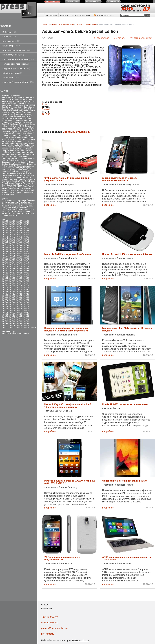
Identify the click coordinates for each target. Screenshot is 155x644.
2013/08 (26, 244)
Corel (20, 111)
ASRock (21, 103)
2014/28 (12, 276)
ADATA (14, 97)
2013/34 (5, 257)
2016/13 (19, 314)
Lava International (8, 134)
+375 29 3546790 (50, 623)
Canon (26, 107)
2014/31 (5, 278)
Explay (11, 117)
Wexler (33, 181)
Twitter (4, 177)
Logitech (27, 136)
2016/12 (12, 314)
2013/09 (5, 246)
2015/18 (26, 293)
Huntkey (5, 193)
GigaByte (29, 122)
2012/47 (19, 240)
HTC (22, 126)
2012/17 (5, 227)
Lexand (29, 134)
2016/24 (12, 318)
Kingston (14, 132)
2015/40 (12, 305)
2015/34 (26, 301)
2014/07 (12, 267)
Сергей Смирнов (28, 214)
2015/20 (12, 295)
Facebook (18, 117)
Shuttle (31, 166)
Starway (25, 170)
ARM (16, 103)
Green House (24, 124)
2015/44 (12, 307)
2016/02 (26, 308)
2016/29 (12, 320)
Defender (19, 113)
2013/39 (12, 259)
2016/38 (19, 324)
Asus (27, 103)
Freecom (21, 118)
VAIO (23, 177)
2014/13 (26, 268)
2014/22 (26, 272)
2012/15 (19, 225)
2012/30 (12, 232)
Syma (28, 172)
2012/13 (5, 225)
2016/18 (12, 316)
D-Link (4, 113)
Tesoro (13, 194)
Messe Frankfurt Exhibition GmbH (14, 139)
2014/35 (5, 280)
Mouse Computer (29, 143)
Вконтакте (12, 189)
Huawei (27, 126)
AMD (10, 101)
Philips (4, 157)
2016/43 (26, 325)
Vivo (3, 181)
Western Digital (24, 181)
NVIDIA (16, 149)
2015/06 (26, 288)
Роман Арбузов (18, 211)
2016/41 (12, 325)
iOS (29, 128)
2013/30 (5, 255)
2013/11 (19, 246)
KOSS (20, 132)
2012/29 (5, 232)
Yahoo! (22, 185)
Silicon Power (6, 168)
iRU (14, 130)
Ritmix (32, 162)
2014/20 (12, 272)
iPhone (4, 130)
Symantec (5, 174)
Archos (4, 103)
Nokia (28, 147)
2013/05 (5, 244)
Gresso (32, 124)
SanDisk (5, 166)
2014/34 (26, 278)
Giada (23, 122)
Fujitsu (4, 120)
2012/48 (26, 240)
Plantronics (18, 157)
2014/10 (5, 268)
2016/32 (5, 322)
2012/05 (5, 221)
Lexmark (5, 136)
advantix (26, 97)
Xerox (4, 185)
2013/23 (12, 251)
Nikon (15, 147)
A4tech (4, 97)
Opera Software (26, 151)
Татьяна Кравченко (9, 215)
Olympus (10, 151)
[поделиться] (101, 38)
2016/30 (19, 320)
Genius (12, 122)
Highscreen (6, 126)
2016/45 (12, 327)
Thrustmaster (7, 175)
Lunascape (6, 137)
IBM (33, 126)
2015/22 (26, 295)
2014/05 (26, 265)
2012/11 (19, 223)
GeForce (29, 120)
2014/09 (26, 267)
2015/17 (19, 293)
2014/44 (12, 284)
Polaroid (24, 158)
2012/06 (12, 221)
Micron (4, 141)
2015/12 (12, 291)
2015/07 (5, 289)
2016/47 (26, 327)
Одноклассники (27, 189)
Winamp (12, 183)
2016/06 (26, 310)
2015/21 (19, 295)
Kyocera (25, 132)
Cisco (4, 109)
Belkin (16, 105)
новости (64, 15)
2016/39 (26, 324)
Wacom (8, 181)
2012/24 (26, 229)
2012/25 (5, 231)
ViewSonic (31, 179)
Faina (4, 200)
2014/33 (19, 278)
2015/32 (12, 301)
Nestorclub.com (82, 640)
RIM (27, 162)
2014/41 (19, 282)
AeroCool (5, 100)
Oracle (9, 153)
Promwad (25, 160)
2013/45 (26, 261)
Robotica (5, 164)
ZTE (15, 187)
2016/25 (19, 318)
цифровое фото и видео (16, 68)
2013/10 (12, 246)
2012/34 (12, 234)
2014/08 (19, 267)
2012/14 (12, 225)
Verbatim (5, 179)
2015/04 (12, 288)
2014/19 (5, 272)
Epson (29, 115)
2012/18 (12, 227)
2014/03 (12, 265)
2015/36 (12, 303)
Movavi (4, 145)
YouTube (5, 187)
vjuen (15, 200)
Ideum (4, 128)
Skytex (28, 168)
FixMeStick (26, 117)
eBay (13, 115)
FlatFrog (5, 118)
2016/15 (5, 316)
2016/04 (12, 310)
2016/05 (19, 310)
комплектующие (13, 55)
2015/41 (19, 305)
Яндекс (11, 191)
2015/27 (5, 299)
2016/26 (26, 318)
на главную (52, 15)
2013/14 (12, 248)
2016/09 (19, 312)
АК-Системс (28, 187)
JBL (27, 130)
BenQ (21, 105)
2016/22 (26, 316)
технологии (11, 78)
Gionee (4, 124)
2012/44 (26, 238)
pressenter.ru (48, 634)
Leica (18, 134)
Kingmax (18, 193)
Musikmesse (28, 145)
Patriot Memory (23, 154)
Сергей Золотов (14, 214)
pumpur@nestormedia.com (55, 628)
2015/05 (19, 288)
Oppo (4, 153)
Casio (31, 107)
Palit (7, 154)
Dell (24, 113)
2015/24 (12, 297)
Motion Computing (8, 143)
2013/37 (26, 257)
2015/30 (26, 299)
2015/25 (19, 297)
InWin (19, 128)
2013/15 (19, 248)
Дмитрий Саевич (9, 206)
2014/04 (19, 265)
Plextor (25, 157)
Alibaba (23, 100)
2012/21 (5, 229)
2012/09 (5, 223)
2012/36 (26, 234)
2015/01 (19, 286)
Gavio (23, 120)
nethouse (9, 147)
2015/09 (19, 289)
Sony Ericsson (17, 170)
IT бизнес (10, 32)
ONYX (17, 151)
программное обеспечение (18, 59)
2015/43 (5, 307)
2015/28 (12, 299)
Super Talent (15, 172)
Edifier (18, 115)
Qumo (13, 162)
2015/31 (5, 301)
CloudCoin (23, 109)
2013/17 (5, 250)
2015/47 (5, 308)
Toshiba (15, 175)
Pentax (32, 154)
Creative (32, 111)
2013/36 (19, 257)
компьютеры (11, 46)
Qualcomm (6, 162)
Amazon (5, 101)
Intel (14, 128)
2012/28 (26, 231)
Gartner (18, 120)
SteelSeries (6, 172)
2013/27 (12, 253)
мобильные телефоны (86, 25)
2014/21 (19, 272)
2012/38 (12, 236)
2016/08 (12, 312)
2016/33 (12, 322)
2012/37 (5, 236)
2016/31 (26, 320)
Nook (11, 149)
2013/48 (19, 263)
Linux (21, 136)
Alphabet (30, 100)
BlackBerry (6, 107)
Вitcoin (4, 189)
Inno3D (11, 193)
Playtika (5, 191)
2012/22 (12, 229)
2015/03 (5, 288)
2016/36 (5, 324)
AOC (21, 101)
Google (16, 124)
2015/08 (12, 289)
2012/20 (26, 227)
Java (23, 130)
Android (16, 101)
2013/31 (12, 255)
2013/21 (5, 251)
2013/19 (19, 250)
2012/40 (26, 236)
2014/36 (12, 280)
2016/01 (19, 308)
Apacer (17, 191)
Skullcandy (16, 168)
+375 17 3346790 (50, 617)
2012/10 (12, 223)
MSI (21, 145)
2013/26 (5, 253)
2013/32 (19, 255)
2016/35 (26, 322)
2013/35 (12, 257)
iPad (33, 128)
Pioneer (10, 157)
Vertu (11, 179)
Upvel (19, 177)
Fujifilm (28, 118)
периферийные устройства (18, 82)
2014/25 (19, 274)
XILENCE (16, 185)
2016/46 (19, 327)
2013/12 (26, 246)
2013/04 (26, 242)
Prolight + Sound (15, 160)
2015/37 (19, 303)
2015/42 (26, 305)
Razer (18, 162)
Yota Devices (31, 185)
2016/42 (19, 325)
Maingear (25, 137)
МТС (18, 189)
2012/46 (12, 240)
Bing (26, 105)
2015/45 (19, 307)
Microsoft (11, 141)
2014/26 (26, 274)
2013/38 (5, 259)
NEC (3, 147)
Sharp (26, 166)
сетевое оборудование (16, 64)
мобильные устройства (17, 50)
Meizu (32, 137)
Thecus (31, 174)
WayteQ (14, 181)
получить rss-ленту (104, 15)
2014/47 (5, 286)
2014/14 (5, 271)
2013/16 (26, 248)
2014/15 (12, 271)
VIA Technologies (21, 179)
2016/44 (5, 327)
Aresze (23, 191)
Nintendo (22, 147)
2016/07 (5, 312)
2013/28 (19, 253)
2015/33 (19, 301)
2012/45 (5, 240)
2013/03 (19, 242)
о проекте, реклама (81, 15)
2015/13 (19, 291)
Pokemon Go (15, 158)
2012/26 (12, 231)
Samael (9, 200)
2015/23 (5, 297)
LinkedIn (15, 136)
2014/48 (12, 286)
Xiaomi (9, 185)
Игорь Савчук (12, 208)
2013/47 (12, 263)
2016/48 (33, 327)
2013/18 (12, 250)
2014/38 (26, 280)
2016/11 (5, 314)
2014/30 (26, 276)
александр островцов (10, 202)
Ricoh (23, 162)
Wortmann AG (28, 183)
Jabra (18, 130)
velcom (29, 177)
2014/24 (12, 274)
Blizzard (14, 107)
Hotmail (14, 126)
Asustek (5, 105)
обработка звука (12, 73)
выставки (6, 333)
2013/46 (5, 263)
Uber (9, 177)
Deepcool (11, 113)
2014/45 (19, 284)
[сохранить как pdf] (141, 38)
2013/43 (12, 261)
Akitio (11, 100)
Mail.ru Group (16, 137)
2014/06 (5, 267)
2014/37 (19, 280)
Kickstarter (6, 132)
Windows (19, 183)
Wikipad (5, 183)
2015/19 (5, 295)
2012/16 (26, 225)
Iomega (25, 128)
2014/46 (26, 284)
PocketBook (6, 158)
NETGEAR (6, 194)
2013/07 (19, 244)
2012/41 (5, 238)
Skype (23, 168)
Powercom (31, 158)
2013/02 (12, 242)
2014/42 (26, 282)
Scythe (14, 166)
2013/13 (5, 248)
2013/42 (5, 261)
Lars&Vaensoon (28, 193)
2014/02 (5, 265)
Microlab (31, 139)
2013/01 (5, 242)
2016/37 (12, 324)
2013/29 (26, 253)
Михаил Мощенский (20, 210)
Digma (4, 115)
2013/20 (26, 250)
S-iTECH (25, 164)
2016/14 (26, 314)
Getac (17, 122)
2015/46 (26, 307)
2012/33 (5, 234)
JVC (31, 130)
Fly (10, 118)
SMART (4, 170)
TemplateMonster (16, 174)
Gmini (10, 124)
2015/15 (5, 293)
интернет (9, 37)
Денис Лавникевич (26, 204)
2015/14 (26, 291)
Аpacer (20, 187)
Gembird (5, 122)
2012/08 (26, 221)
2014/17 (19, 271)
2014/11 (12, 268)
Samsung (32, 164)
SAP (10, 166)
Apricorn (32, 101)
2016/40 (5, 325)
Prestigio (5, 160)
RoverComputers (15, 164)
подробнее (50, 205)
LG (10, 136)
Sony (9, 170)
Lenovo (23, 134)
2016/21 (19, 316)
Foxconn (14, 118)
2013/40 (19, 259)
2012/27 (19, 231)
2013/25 (26, 251)
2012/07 (19, 221)
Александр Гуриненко (26, 200)
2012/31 (19, 232)
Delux (29, 113)
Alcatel (17, 100)
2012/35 (19, 234)
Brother (20, 107)
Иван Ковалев (22, 206)
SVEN (23, 172)
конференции (16, 333)
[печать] (120, 38)
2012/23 (19, 229)
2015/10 (26, 289)
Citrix (8, 109)
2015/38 (26, 303)
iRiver (10, 130)
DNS (9, 115)
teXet (25, 174)
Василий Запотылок (10, 204)
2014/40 (12, 282)
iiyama (10, 128)
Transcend (30, 175)
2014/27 (5, 276)
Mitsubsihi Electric (22, 141)
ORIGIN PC (16, 153)
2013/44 (19, 261)
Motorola (19, 143)
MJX (32, 141)
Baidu (11, 105)
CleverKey (15, 109)
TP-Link (22, 175)
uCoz (14, 177)
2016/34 (19, 322)
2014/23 (5, 274)
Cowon (25, 111)
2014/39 (5, 282)
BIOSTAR (32, 105)
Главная (46, 25)
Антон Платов (24, 202)
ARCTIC (11, 103)
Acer (9, 97)
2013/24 (19, 251)
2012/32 (26, 232)
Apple (26, 101)
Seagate (20, 166)
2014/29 (19, 276)
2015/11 (5, 291)
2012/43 (19, 238)
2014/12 (19, 268)
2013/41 (26, 259)
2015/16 (12, 293)
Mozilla (16, 145)
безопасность (11, 41)
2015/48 (12, 308)
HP (19, 126)
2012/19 (19, 227)
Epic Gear (31, 191)
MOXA (10, 145)
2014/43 (5, 284)
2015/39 (5, 305)
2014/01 (26, 263)
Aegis (32, 97)
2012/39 (19, 236)
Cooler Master (12, 111)
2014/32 (12, 278)
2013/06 (12, 244)
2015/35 (5, 303)
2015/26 (26, 297)
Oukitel (24, 153)
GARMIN (11, 120)
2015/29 (19, 299)
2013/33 (26, 255)
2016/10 (26, 312)
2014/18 (26, 271)
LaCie (31, 132)
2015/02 (26, 286)
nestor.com (52, 2)
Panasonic (13, 154)
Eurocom (5, 117)
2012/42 (12, 238)
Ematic (24, 115)
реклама (25, 333)
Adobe (20, 97)
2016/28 (5, 320)
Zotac (11, 187)
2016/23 (5, 318)
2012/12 (26, 223)
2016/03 (5, 310)
